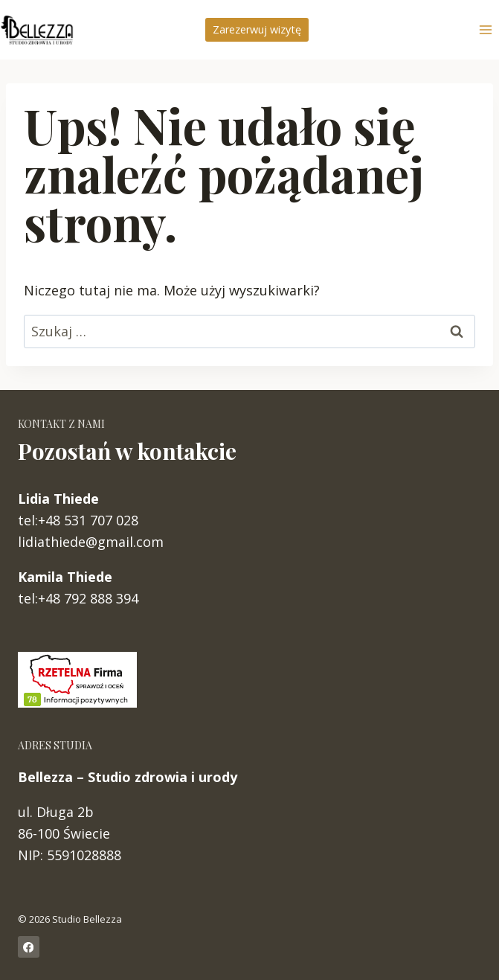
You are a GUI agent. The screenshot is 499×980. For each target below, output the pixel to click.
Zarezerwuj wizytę (257, 29)
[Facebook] (29, 947)
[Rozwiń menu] (485, 29)
